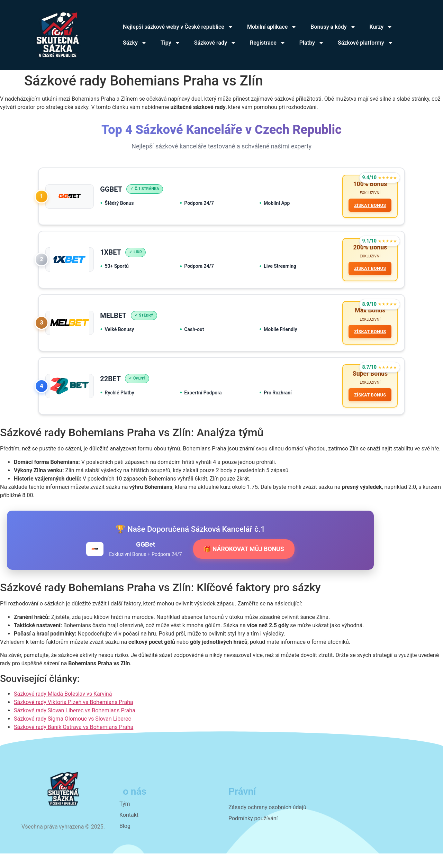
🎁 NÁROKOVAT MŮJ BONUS (244, 564)
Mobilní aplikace (272, 27)
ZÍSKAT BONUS (368, 207)
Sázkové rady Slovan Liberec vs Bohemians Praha (75, 725)
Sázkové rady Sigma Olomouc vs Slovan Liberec (73, 734)
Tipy (170, 43)
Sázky (135, 43)
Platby (312, 43)
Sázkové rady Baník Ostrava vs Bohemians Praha (74, 742)
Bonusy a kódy (333, 27)
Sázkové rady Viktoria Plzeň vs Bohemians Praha (74, 717)
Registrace (268, 43)
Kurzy (381, 27)
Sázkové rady (215, 43)
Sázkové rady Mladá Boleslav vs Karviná (63, 709)
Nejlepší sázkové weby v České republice (178, 27)
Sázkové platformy (365, 43)
